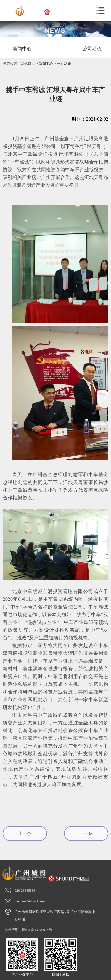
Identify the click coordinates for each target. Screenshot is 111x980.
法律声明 (12, 930)
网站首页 (28, 64)
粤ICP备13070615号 (37, 930)
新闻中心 (46, 64)
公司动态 (64, 64)
